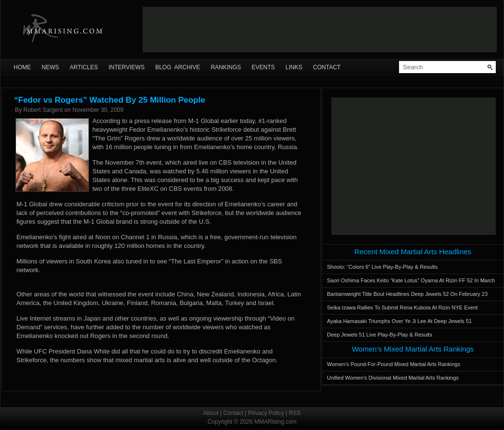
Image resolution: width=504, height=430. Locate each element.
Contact (327, 67)
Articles (84, 67)
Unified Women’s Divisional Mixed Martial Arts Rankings (393, 378)
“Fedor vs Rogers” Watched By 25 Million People (110, 100)
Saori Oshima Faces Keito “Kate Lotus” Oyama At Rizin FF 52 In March (411, 280)
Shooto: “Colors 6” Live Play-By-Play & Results (382, 267)
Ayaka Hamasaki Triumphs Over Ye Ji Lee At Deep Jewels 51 (399, 321)
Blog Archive (178, 67)
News (50, 67)
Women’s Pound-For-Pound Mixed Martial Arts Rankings (393, 364)
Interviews (126, 67)
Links (294, 67)
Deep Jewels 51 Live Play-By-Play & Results (380, 335)
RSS (295, 413)
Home (22, 67)
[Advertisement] (414, 166)
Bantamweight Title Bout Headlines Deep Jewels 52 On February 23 (407, 294)
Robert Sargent (43, 110)
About (211, 413)
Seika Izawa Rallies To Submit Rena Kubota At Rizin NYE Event (402, 307)
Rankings (226, 67)
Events (263, 67)
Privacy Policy (266, 413)
